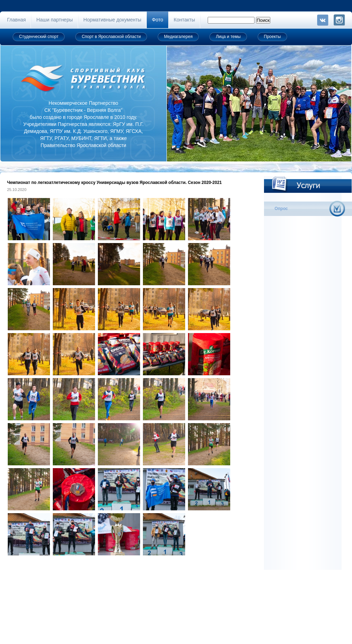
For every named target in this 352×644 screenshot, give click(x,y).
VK (323, 20)
